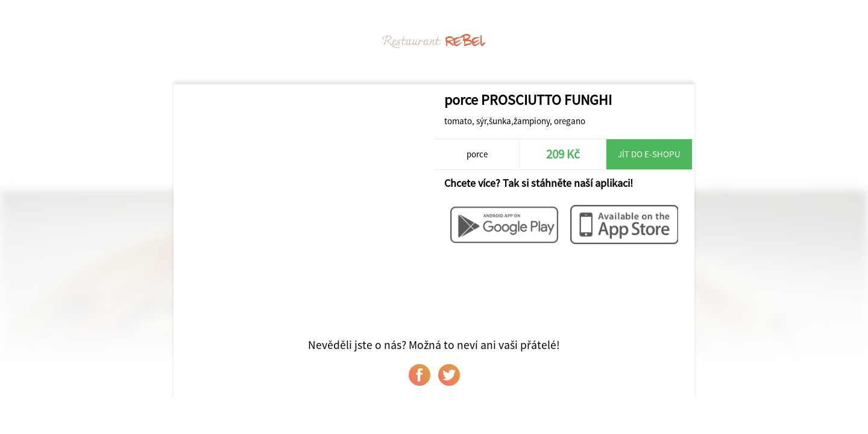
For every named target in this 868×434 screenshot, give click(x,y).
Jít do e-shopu (649, 154)
